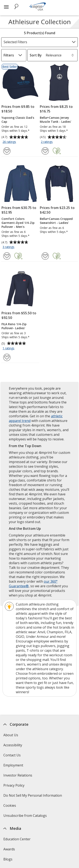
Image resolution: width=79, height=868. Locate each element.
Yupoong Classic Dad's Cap (18, 120)
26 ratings (10, 142)
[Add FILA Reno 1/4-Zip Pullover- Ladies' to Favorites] (7, 357)
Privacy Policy (14, 787)
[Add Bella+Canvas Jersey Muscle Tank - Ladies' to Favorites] (45, 151)
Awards (9, 849)
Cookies (10, 807)
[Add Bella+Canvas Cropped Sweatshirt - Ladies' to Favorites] (45, 256)
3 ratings (9, 247)
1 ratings (9, 349)
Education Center (17, 839)
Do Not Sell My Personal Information (33, 797)
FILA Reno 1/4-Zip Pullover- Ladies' (14, 326)
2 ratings (47, 142)
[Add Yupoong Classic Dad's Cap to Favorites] (7, 151)
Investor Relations (18, 777)
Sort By (36, 55)
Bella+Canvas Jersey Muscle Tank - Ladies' (56, 120)
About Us (11, 735)
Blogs (8, 859)
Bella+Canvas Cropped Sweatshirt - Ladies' (56, 221)
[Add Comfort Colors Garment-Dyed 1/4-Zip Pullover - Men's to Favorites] (7, 256)
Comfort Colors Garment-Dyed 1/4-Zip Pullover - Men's (18, 223)
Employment (13, 765)
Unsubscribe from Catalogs (26, 817)
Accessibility (13, 745)
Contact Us (12, 755)
